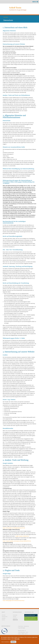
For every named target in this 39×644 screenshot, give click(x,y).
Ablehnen (13, 642)
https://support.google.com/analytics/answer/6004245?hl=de (17, 541)
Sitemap (14, 617)
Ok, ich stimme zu (6, 642)
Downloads (15, 615)
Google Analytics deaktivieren (22, 536)
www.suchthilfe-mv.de (30, 615)
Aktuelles (4, 618)
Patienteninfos (5, 617)
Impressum (15, 618)
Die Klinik (4, 615)
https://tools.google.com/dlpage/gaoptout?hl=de (14, 528)
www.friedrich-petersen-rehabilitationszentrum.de (31, 619)
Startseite (6, 17)
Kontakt (3, 620)
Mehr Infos (17, 639)
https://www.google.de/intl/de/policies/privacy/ (14, 600)
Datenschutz (15, 620)
